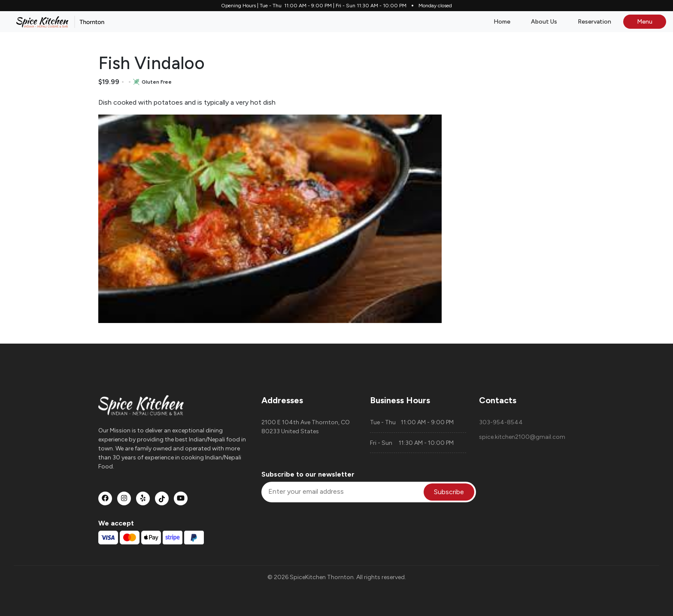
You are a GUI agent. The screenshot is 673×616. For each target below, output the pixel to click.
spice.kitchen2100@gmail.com (522, 437)
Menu (645, 22)
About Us (544, 22)
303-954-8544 (501, 422)
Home (502, 22)
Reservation (594, 22)
